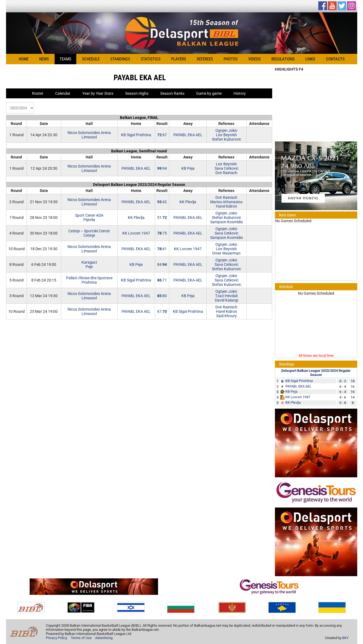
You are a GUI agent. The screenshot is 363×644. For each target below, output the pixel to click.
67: (162, 311)
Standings (120, 59)
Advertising (104, 638)
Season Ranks (172, 93)
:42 (162, 202)
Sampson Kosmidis (226, 222)
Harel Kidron (226, 206)
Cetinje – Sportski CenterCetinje (89, 233)
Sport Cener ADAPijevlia (89, 218)
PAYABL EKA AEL (188, 135)
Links (310, 59)
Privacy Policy (57, 638)
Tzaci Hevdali (226, 296)
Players (179, 59)
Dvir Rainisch (226, 173)
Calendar (63, 93)
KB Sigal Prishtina (136, 135)
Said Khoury (226, 316)
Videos (254, 59)
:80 (162, 296)
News (44, 59)
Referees (205, 59)
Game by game (209, 93)
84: (162, 264)
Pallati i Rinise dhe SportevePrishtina (89, 280)
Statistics (151, 59)
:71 (162, 280)
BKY (345, 638)
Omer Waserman (226, 253)
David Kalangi (226, 300)
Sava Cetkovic (226, 168)
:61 (162, 249)
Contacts (335, 59)
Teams (65, 59)
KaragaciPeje (89, 264)
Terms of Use (81, 638)
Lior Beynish (226, 135)
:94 (162, 168)
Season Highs (137, 93)
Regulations (283, 59)
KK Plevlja (188, 202)
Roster (38, 93)
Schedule (91, 59)
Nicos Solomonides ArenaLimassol (89, 135)
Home (24, 59)
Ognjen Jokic (226, 130)
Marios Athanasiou (226, 202)
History (240, 93)
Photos (231, 59)
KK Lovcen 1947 (136, 233)
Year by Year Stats (98, 93)
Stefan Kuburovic (226, 139)
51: (162, 218)
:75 (162, 233)
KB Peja (188, 168)
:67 (162, 135)
